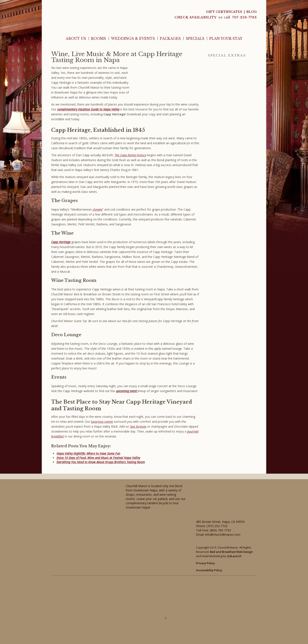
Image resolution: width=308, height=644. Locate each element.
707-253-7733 (245, 17)
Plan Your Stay (226, 39)
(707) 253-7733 (217, 526)
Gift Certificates (224, 12)
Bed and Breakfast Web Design (231, 552)
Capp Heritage (61, 242)
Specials (195, 39)
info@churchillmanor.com (223, 535)
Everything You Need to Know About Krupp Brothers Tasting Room (101, 462)
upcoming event (127, 391)
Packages (170, 39)
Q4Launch (234, 556)
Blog (252, 12)
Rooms (99, 39)
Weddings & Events (133, 39)
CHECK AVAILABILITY (196, 17)
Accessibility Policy (209, 570)
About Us (76, 39)
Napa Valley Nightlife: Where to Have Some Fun (88, 453)
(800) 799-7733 (220, 530)
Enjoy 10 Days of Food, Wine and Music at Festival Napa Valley (98, 458)
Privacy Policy (205, 563)
